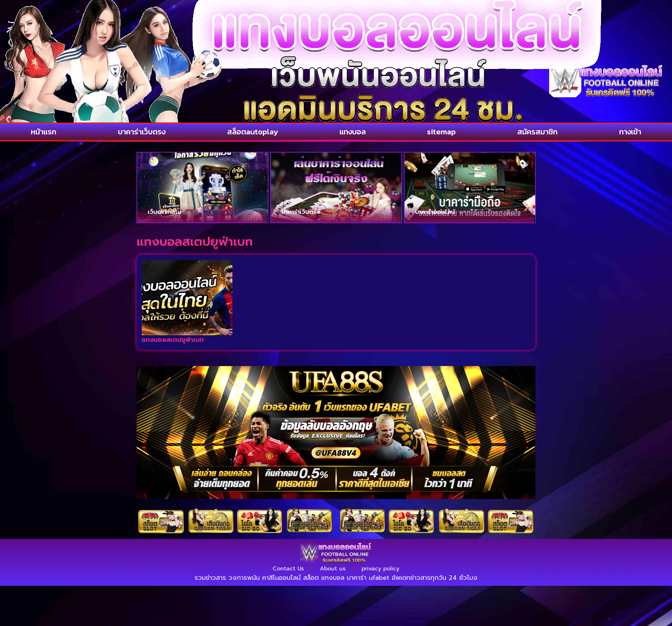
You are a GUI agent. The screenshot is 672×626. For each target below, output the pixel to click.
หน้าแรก (44, 132)
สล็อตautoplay (253, 132)
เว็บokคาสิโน (164, 212)
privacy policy (380, 569)
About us (333, 569)
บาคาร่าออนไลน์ (435, 212)
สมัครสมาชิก (537, 132)
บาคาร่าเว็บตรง (142, 132)
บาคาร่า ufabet (368, 578)
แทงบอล (353, 132)
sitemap (441, 132)
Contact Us (288, 569)
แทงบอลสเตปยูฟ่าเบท (173, 340)
